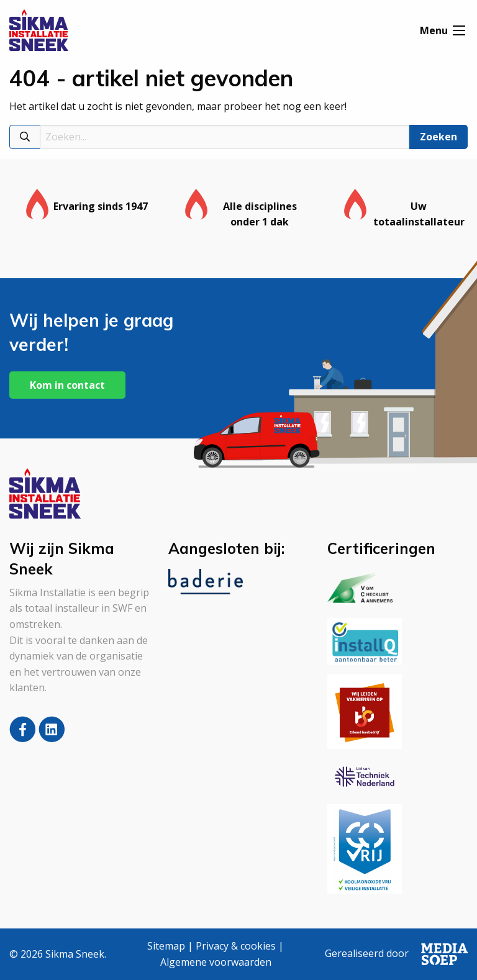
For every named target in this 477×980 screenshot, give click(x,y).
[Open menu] (459, 32)
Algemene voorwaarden (216, 962)
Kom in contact (67, 385)
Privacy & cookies (236, 946)
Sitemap (166, 946)
